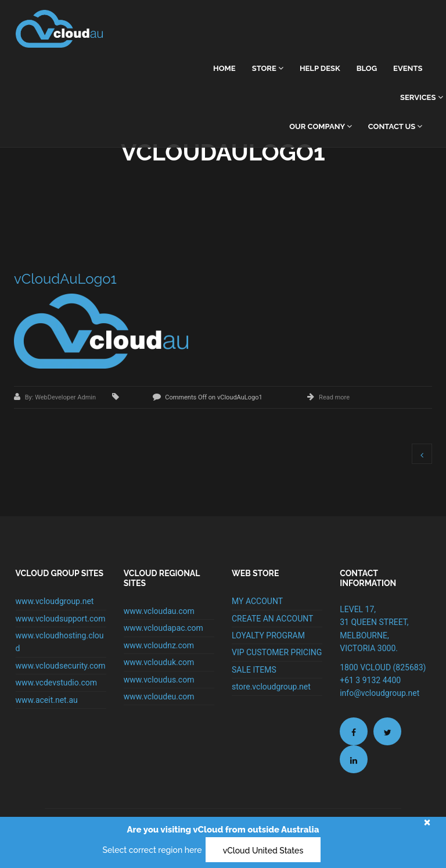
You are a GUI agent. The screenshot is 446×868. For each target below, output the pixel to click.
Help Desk (320, 68)
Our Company (321, 126)
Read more (334, 397)
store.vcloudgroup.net (271, 687)
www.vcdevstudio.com (57, 683)
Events (408, 68)
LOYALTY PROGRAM (268, 635)
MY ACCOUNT (257, 601)
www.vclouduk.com (159, 662)
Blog (367, 68)
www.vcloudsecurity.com (61, 666)
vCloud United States (263, 851)
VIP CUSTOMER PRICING (277, 652)
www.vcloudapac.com (163, 628)
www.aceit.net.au (47, 700)
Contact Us (395, 126)
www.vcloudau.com (159, 611)
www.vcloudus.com (159, 680)
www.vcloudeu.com (159, 696)
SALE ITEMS (254, 670)
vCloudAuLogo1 (65, 279)
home (224, 68)
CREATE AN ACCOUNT (272, 619)
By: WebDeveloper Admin (61, 397)
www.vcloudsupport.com (61, 619)
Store (268, 68)
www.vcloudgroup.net (55, 601)
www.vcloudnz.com (159, 645)
